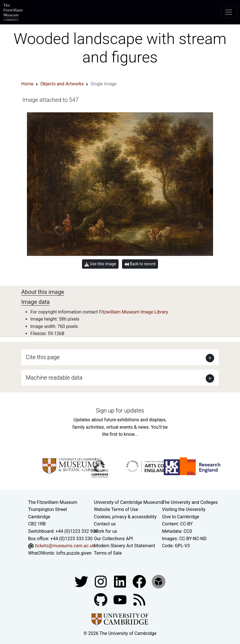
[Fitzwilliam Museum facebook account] (121, 581)
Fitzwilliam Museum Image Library (134, 312)
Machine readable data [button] (54, 378)
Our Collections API (113, 539)
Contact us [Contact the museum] (105, 524)
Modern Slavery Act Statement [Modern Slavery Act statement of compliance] (125, 546)
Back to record (140, 264)
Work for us (106, 531)
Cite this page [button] (43, 357)
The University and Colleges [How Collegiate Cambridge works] (190, 502)
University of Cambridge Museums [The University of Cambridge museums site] (129, 502)
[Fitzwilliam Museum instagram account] (101, 581)
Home (27, 84)
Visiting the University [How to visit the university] (184, 509)
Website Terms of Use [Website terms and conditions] (116, 509)
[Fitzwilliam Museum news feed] (139, 600)
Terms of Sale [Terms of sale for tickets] (108, 553)
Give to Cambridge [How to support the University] (181, 517)
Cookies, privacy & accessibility (125, 517)
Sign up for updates (120, 411)
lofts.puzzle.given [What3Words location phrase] (74, 553)
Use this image (100, 264)
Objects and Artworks (62, 84)
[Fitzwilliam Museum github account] (101, 600)
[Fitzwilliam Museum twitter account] (82, 581)
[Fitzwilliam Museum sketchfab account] (159, 581)
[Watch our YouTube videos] (121, 600)
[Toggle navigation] (229, 12)
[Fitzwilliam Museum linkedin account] (140, 581)
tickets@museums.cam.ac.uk (65, 546)
